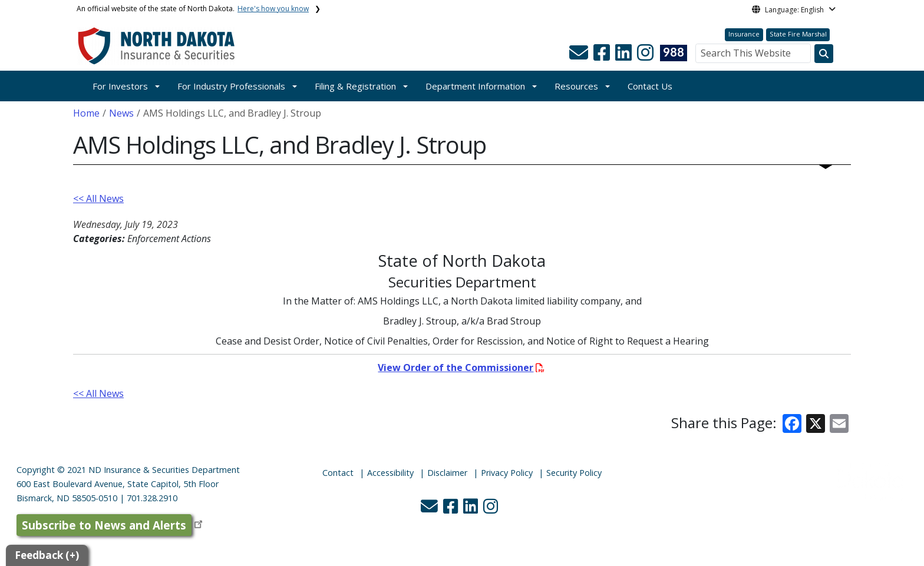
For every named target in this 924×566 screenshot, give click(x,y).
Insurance (744, 34)
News (121, 113)
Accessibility (390, 473)
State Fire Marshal (798, 34)
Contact (338, 473)
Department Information (475, 86)
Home (86, 113)
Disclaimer (447, 473)
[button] (580, 56)
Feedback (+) (47, 555)
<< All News (98, 198)
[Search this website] (824, 54)
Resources (576, 86)
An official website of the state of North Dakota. (193, 9)
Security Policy (574, 473)
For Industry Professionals (231, 86)
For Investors (120, 86)
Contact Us (650, 86)
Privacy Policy (507, 473)
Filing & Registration (355, 86)
